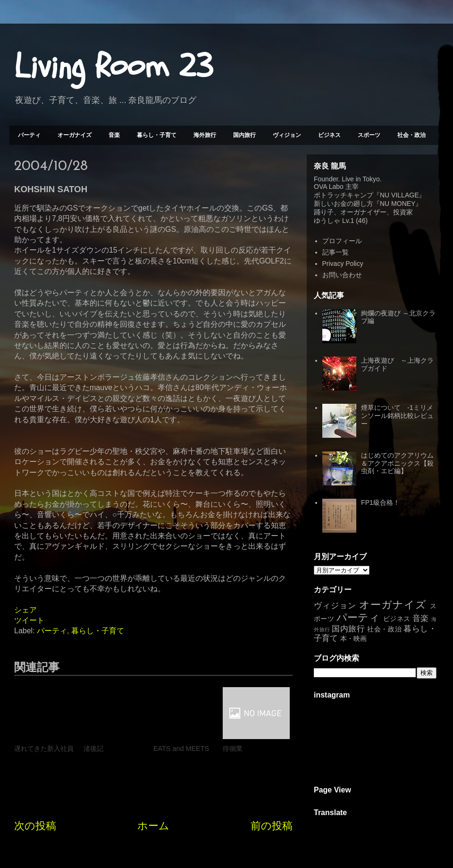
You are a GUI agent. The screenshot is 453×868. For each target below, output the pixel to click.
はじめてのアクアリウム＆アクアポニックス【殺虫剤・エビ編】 (397, 463)
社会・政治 (411, 135)
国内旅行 (244, 135)
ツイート (29, 620)
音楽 (114, 135)
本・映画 (353, 638)
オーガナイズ (75, 135)
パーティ (29, 135)
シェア (25, 610)
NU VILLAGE (399, 195)
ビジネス (329, 135)
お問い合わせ (342, 275)
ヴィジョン (287, 135)
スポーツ (369, 135)
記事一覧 (336, 252)
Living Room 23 (113, 67)
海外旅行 (205, 135)
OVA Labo (329, 187)
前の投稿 (272, 826)
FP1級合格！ (380, 502)
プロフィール (342, 241)
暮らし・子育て (157, 135)
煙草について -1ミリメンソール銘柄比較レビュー (397, 416)
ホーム (153, 826)
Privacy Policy (343, 264)
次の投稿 (35, 826)
